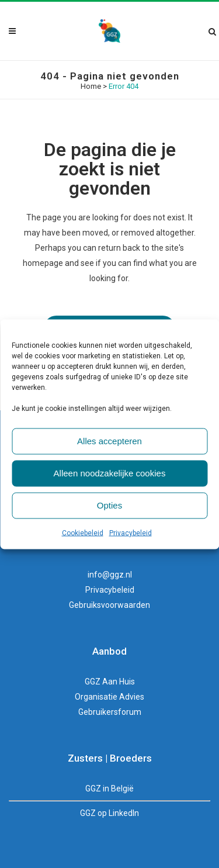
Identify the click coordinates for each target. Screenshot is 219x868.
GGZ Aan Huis (110, 682)
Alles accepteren (109, 441)
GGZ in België (109, 789)
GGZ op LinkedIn (109, 813)
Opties (109, 505)
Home (91, 86)
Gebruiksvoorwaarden (109, 605)
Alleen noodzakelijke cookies (110, 473)
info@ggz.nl (110, 575)
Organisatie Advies (109, 697)
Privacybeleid (131, 532)
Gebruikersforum (110, 712)
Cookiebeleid (83, 532)
